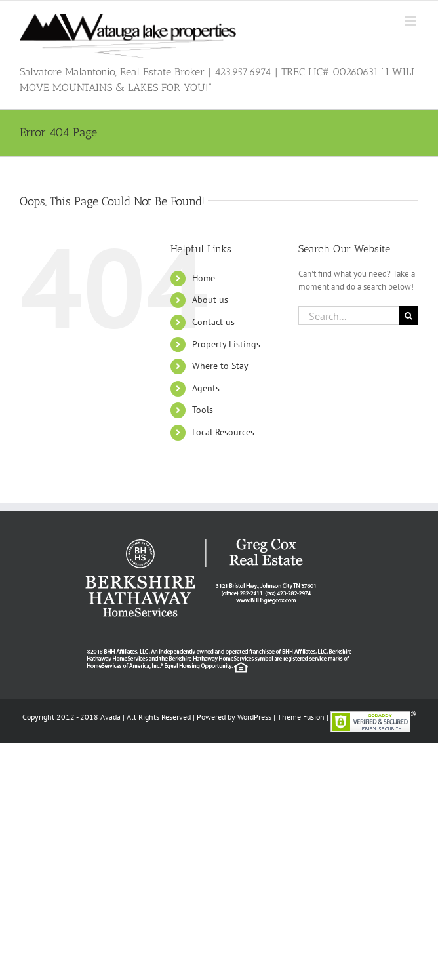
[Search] (409, 316)
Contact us (213, 322)
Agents (206, 388)
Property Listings (226, 344)
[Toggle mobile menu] (411, 21)
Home (204, 278)
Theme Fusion (301, 717)
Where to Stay (220, 366)
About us (210, 300)
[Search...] (349, 316)
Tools (203, 410)
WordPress (254, 717)
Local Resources (223, 432)
